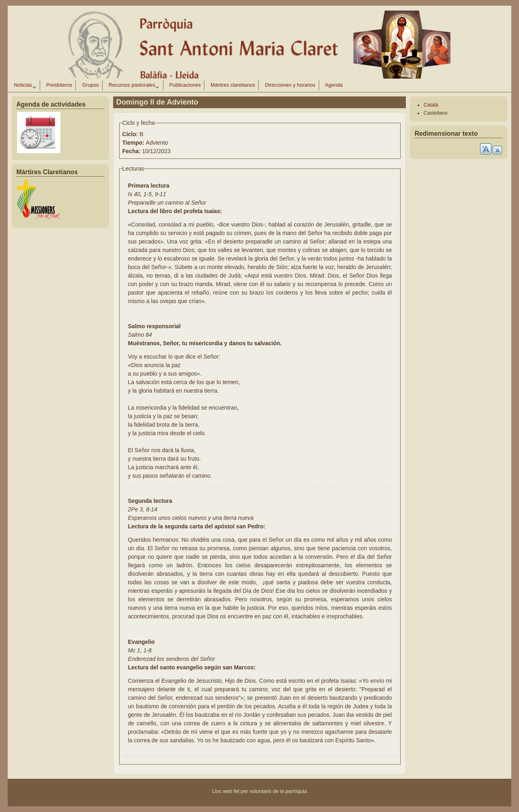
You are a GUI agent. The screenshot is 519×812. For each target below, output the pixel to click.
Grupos (90, 85)
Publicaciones (185, 85)
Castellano (435, 113)
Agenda (334, 85)
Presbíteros (59, 85)
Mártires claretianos (233, 85)
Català (431, 105)
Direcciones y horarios (290, 85)
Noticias (23, 86)
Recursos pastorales (132, 86)
